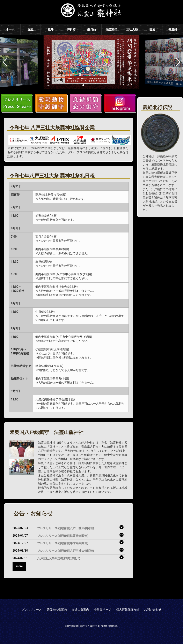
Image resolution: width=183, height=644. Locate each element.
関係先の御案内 (57, 609)
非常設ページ (103, 609)
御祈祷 (71, 29)
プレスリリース (32, 609)
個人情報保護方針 (128, 609)
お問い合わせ (153, 609)
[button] (83, 85)
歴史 (31, 29)
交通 (152, 29)
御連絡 (173, 29)
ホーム (10, 29)
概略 (51, 29)
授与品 (91, 29)
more (19, 566)
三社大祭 (132, 29)
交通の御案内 (80, 609)
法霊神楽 (112, 29)
